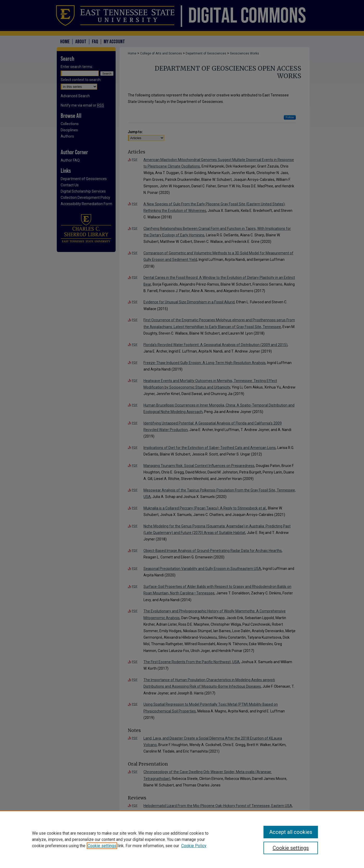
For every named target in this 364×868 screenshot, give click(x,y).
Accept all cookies (291, 832)
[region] (182, 839)
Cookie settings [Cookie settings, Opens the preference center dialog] (291, 848)
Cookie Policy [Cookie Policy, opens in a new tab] (194, 846)
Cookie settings (102, 846)
